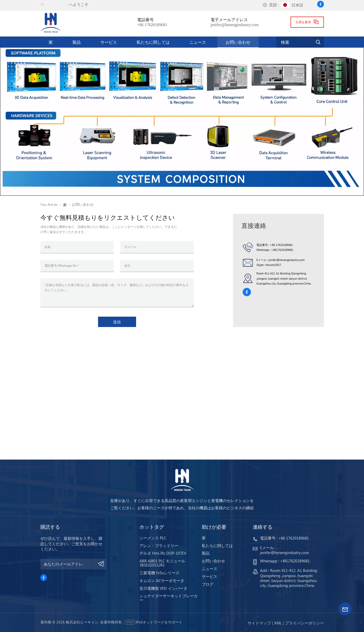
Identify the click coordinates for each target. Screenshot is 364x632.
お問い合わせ (238, 42)
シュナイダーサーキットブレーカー (169, 598)
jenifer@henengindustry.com (235, 25)
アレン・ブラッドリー (159, 546)
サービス (109, 42)
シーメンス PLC (153, 538)
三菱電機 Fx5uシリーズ (159, 573)
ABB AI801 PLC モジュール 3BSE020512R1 (162, 563)
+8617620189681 (282, 250)
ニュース (198, 42)
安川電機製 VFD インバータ (163, 588)
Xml (278, 623)
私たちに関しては (153, 42)
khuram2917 (273, 265)
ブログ (208, 584)
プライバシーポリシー (304, 623)
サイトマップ (259, 623)
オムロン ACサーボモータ (162, 580)
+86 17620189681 (152, 25)
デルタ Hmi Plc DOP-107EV (163, 553)
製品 (77, 42)
